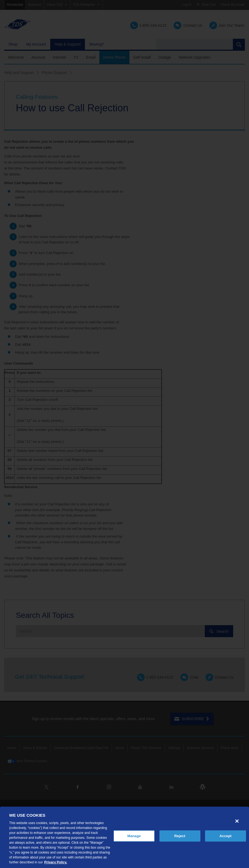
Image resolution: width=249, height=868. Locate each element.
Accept (226, 836)
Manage (134, 836)
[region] (124, 837)
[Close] (237, 821)
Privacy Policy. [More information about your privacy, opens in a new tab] (56, 862)
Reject (180, 836)
